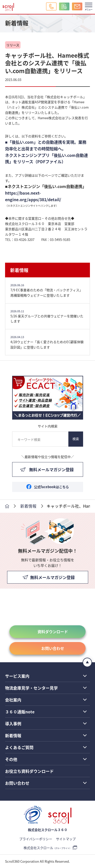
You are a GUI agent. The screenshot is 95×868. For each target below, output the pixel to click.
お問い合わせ (53, 648)
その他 (11, 759)
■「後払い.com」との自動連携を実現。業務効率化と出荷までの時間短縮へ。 (46, 145)
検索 (76, 439)
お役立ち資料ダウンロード (29, 771)
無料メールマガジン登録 (51, 469)
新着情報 (19, 270)
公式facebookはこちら (51, 487)
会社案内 (13, 700)
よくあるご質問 (19, 747)
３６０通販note (20, 712)
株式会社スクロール (48, 848)
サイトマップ (66, 839)
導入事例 (13, 724)
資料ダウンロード (53, 632)
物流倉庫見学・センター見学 (31, 688)
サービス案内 (17, 676)
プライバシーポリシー (36, 839)
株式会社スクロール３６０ (48, 830)
